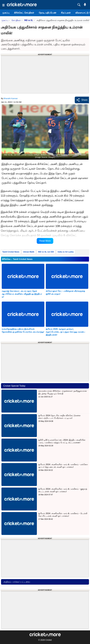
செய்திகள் (16, 20)
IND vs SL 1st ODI (46, 252)
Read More (45, 241)
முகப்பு (6, 13)
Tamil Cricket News (11, 252)
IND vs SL (29, 20)
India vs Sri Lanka (66, 252)
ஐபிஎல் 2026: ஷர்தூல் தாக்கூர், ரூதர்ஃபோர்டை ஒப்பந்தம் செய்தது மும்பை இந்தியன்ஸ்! (65, 332)
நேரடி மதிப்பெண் (48, 13)
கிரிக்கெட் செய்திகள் (24, 13)
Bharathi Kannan (11, 98)
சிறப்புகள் (66, 13)
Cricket (49, 640)
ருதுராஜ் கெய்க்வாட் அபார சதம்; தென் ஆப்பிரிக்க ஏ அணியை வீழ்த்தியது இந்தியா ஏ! (22, 294)
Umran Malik (29, 252)
